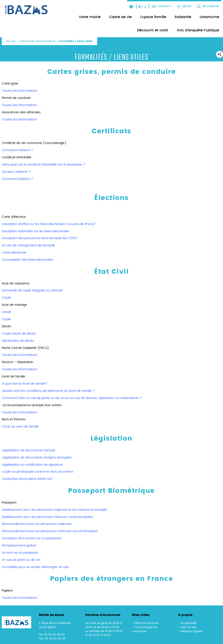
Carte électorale (14, 253)
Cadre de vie (120, 17)
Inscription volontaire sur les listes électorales (35, 231)
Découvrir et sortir (153, 30)
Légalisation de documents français (28, 450)
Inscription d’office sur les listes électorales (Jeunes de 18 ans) (48, 224)
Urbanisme (209, 17)
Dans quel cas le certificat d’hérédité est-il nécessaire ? (43, 165)
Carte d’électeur (14, 217)
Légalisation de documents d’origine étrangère (37, 458)
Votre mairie (90, 17)
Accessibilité (189, 623)
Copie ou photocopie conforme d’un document (37, 472)
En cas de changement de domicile (28, 245)
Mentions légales (192, 631)
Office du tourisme (146, 623)
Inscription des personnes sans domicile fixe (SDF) (40, 238)
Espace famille (153, 17)
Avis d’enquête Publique (198, 30)
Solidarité (183, 17)
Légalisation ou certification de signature (32, 465)
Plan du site (188, 627)
